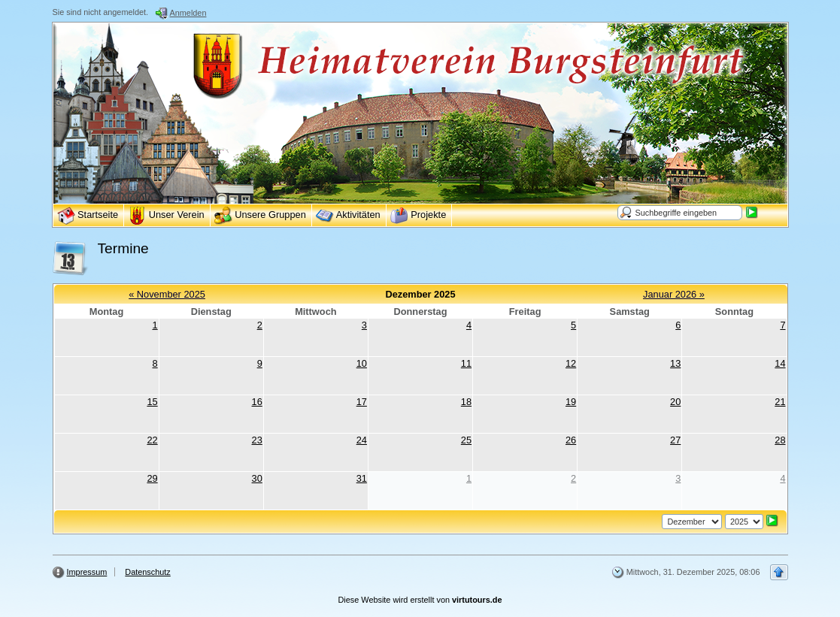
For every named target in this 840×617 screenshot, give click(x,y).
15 (152, 402)
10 (362, 363)
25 (466, 440)
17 (362, 402)
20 (675, 402)
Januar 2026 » (674, 294)
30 (257, 478)
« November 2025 (167, 294)
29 (152, 478)
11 (466, 363)
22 (152, 440)
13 (675, 363)
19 (571, 402)
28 (780, 440)
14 (780, 363)
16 (257, 402)
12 (571, 363)
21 (780, 402)
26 (571, 440)
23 (257, 440)
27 (675, 440)
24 (362, 440)
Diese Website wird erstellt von (420, 600)
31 (362, 478)
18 (466, 402)
